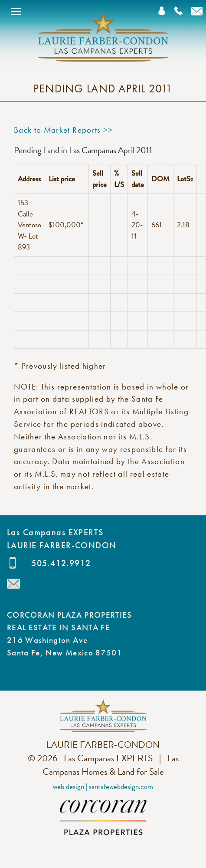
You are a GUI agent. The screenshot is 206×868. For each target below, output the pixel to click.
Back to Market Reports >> (64, 130)
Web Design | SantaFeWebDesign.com (103, 787)
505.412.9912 (61, 563)
